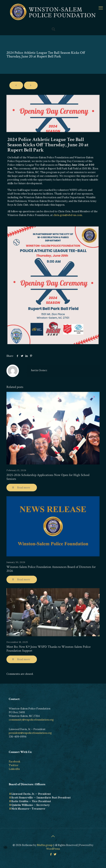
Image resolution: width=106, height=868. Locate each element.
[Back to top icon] (53, 836)
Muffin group (45, 845)
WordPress (53, 849)
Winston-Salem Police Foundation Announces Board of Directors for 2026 (51, 569)
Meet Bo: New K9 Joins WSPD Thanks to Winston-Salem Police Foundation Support (49, 649)
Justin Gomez (39, 370)
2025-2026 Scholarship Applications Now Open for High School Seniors (48, 477)
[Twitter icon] (55, 854)
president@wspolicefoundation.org (30, 733)
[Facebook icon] (51, 854)
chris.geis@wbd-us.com (68, 215)
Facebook (15, 762)
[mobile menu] (101, 8)
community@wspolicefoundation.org (31, 720)
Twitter (14, 765)
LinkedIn (14, 769)
